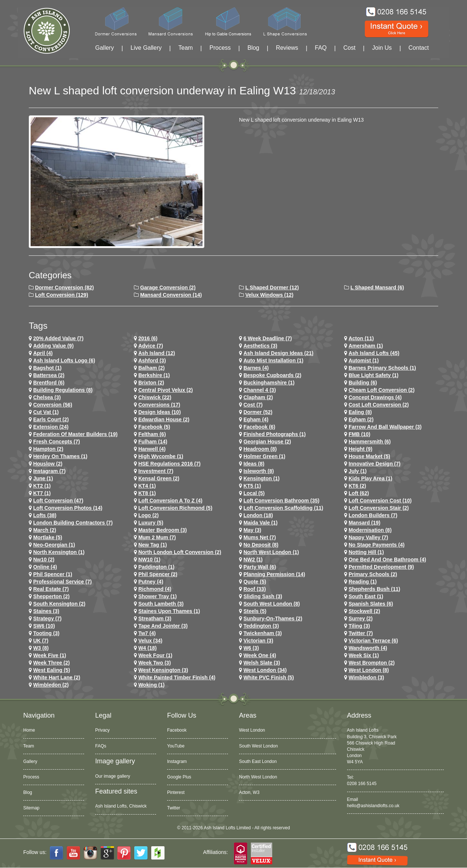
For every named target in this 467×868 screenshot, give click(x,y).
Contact (418, 48)
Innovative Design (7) (375, 464)
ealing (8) (360, 412)
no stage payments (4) (377, 545)
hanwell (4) (152, 449)
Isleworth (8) (259, 471)
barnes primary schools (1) (382, 368)
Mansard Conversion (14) (171, 295)
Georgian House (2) (267, 442)
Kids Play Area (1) (371, 478)
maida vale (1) (261, 523)
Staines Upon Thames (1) (169, 611)
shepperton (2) (51, 596)
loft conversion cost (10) (380, 501)
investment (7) (156, 471)
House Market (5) (369, 456)
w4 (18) (148, 648)
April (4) (43, 353)
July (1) (358, 471)
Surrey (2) (361, 618)
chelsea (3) (47, 397)
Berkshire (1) (154, 375)
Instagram (177, 761)
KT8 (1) (147, 493)
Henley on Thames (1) (60, 456)
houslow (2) (48, 464)
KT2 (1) (42, 486)
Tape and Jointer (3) (163, 626)
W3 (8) (41, 648)
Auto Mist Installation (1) (274, 360)
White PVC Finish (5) (269, 677)
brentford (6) (49, 383)
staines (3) (46, 611)
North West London (258, 777)
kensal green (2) (159, 478)
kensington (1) (262, 478)
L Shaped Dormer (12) (272, 287)
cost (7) (253, 405)
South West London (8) (272, 604)
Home (29, 730)
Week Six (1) (364, 655)
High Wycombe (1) (161, 456)
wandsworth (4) (368, 648)
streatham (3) (155, 618)
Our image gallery (113, 776)
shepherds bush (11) (374, 589)
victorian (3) (258, 641)
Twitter (174, 808)
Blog (253, 48)
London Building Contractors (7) (73, 523)
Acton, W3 (249, 792)
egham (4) (256, 419)
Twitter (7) (361, 633)
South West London (258, 746)
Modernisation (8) (370, 530)
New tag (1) (153, 545)
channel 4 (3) (260, 390)
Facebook (177, 730)
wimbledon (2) (51, 685)
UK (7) (41, 641)
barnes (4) (256, 368)
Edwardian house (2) (164, 419)
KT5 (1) (252, 486)
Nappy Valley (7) (368, 537)
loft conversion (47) (58, 501)
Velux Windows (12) (269, 295)
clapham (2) (258, 397)
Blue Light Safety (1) (373, 375)
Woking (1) (151, 685)
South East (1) (366, 596)
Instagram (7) (49, 471)
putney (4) (151, 582)
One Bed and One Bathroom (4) (387, 560)
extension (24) (51, 427)
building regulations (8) (63, 390)
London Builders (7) (373, 515)
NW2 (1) (253, 560)
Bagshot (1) (47, 368)
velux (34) (150, 641)
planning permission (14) (274, 574)
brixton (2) (151, 383)
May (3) (252, 530)
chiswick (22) (155, 397)
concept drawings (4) (375, 397)
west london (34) (265, 670)
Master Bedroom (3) (162, 530)
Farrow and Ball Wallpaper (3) (385, 427)
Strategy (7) (47, 618)
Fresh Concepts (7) (57, 442)
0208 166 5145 (362, 784)
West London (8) (369, 670)
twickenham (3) (263, 633)
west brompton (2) (372, 663)
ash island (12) (157, 353)
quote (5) (255, 582)
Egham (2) (361, 419)
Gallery (105, 48)
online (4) (45, 567)
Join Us (382, 48)
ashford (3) (152, 360)
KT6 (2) (357, 486)
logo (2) (148, 515)
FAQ (321, 48)
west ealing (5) (52, 670)
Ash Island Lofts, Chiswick (121, 806)
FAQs (101, 746)
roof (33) (255, 589)
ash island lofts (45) (374, 353)
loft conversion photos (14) (68, 508)
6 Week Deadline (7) (268, 338)
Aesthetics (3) (260, 346)
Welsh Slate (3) (262, 663)
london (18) (258, 515)
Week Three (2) (51, 663)
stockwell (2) (364, 611)
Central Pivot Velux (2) (166, 390)
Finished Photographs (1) (275, 434)
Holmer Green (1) (264, 456)
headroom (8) (260, 449)
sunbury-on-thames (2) (273, 618)
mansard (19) (364, 523)
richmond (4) (155, 589)
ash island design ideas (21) (279, 353)
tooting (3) (46, 633)
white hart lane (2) (57, 677)
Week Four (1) (155, 655)
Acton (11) (361, 338)
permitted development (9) (381, 567)
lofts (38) (45, 515)
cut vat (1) (46, 412)
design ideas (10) (160, 412)
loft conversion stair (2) (379, 508)
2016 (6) (148, 338)
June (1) (43, 478)
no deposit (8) (261, 545)
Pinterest (176, 792)
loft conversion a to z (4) (170, 501)
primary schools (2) (373, 574)
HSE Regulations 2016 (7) (169, 464)
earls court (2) (51, 419)
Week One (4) (260, 655)
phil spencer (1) (53, 574)
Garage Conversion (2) (168, 287)
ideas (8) (254, 464)
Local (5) (254, 493)
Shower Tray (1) (158, 596)
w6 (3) (251, 648)
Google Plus (179, 777)
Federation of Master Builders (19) (75, 434)
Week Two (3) (155, 663)
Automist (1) (364, 360)
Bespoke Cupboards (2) (272, 375)
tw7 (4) (147, 633)
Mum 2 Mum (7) (157, 537)
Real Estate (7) (51, 589)
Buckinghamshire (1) (269, 383)
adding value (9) (53, 346)
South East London (258, 761)
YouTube (176, 746)
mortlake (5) (48, 537)
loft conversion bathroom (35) (281, 501)
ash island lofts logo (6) (64, 360)
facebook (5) (154, 427)
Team (185, 48)
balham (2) (152, 368)
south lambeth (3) (161, 604)
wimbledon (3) (366, 677)
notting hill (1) (366, 552)
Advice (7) (151, 346)
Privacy (102, 730)
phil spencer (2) (158, 574)
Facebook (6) (259, 427)
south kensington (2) (59, 604)
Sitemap (31, 808)
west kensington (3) (163, 670)
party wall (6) (260, 567)
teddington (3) (261, 626)
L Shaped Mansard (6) (377, 287)
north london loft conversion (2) (180, 552)
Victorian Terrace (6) (373, 641)
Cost (350, 48)
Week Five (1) (50, 655)
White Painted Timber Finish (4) (177, 677)
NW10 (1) (149, 560)
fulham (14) (153, 442)
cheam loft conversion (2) (382, 390)
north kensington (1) (59, 552)
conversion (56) (53, 405)
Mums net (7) (260, 537)
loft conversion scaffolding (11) (283, 508)
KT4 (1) (147, 486)
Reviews (287, 48)
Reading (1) (363, 582)
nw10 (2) (44, 560)
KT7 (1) (42, 493)
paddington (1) (156, 567)
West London (252, 730)
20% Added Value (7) (58, 338)
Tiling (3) (359, 626)
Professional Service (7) (63, 582)
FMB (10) (359, 434)
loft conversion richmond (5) (175, 508)
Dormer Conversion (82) (64, 287)
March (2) (45, 530)
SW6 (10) (44, 626)
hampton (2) (48, 449)
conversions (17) (159, 405)
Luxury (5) (151, 523)
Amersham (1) (366, 346)
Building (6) (363, 383)
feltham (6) (152, 434)
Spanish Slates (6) (371, 604)
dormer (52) (258, 412)
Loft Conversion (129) (62, 295)
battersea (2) (49, 375)
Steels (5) (255, 611)
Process (220, 48)
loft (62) (359, 493)
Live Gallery (146, 48)
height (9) (361, 449)
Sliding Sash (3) (263, 596)
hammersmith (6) (370, 442)
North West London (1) (271, 552)
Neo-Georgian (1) (54, 545)
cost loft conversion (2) (379, 405)
